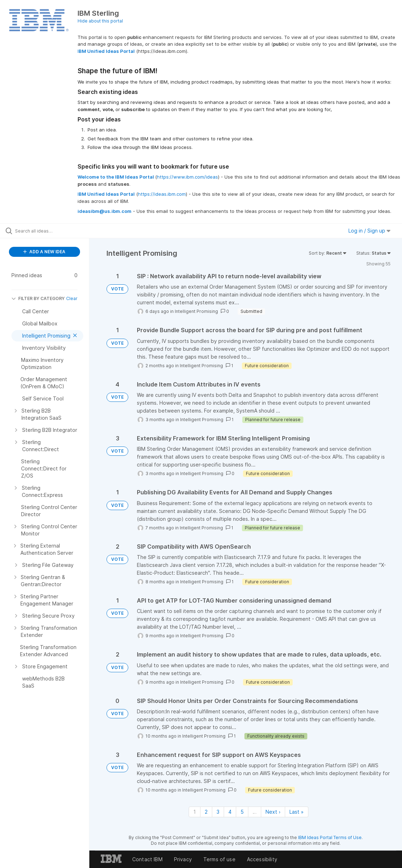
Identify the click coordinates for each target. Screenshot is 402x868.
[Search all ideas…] (49, 231)
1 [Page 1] (195, 812)
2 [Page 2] (206, 812)
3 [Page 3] (218, 812)
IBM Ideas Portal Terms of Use (330, 837)
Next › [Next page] (273, 812)
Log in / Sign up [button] (369, 231)
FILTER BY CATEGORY (38, 298)
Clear (72, 298)
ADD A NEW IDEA (44, 252)
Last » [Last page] (297, 812)
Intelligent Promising (196, 311)
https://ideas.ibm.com (162, 194)
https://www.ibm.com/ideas (187, 177)
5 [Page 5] (242, 812)
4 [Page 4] (230, 812)
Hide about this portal (100, 21)
